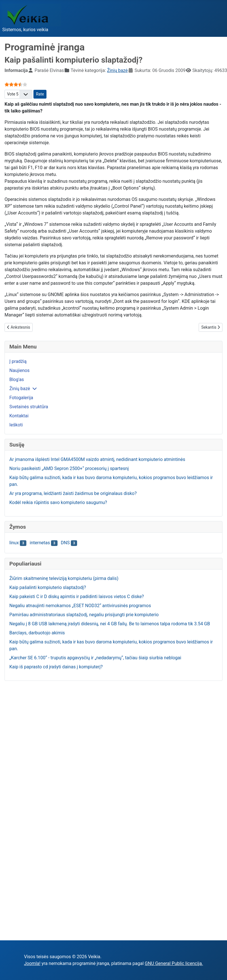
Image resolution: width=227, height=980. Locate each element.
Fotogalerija (21, 398)
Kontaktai (19, 416)
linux (14, 543)
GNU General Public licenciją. (174, 963)
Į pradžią (18, 361)
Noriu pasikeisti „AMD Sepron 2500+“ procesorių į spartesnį (69, 468)
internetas (40, 543)
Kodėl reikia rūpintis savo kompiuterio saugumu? (58, 502)
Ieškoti (16, 425)
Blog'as (17, 380)
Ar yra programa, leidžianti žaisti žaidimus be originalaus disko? (73, 493)
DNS (65, 543)
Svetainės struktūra (29, 407)
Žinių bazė (20, 389)
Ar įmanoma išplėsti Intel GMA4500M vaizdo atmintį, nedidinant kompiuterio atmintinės (97, 459)
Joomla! (32, 963)
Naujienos (19, 370)
